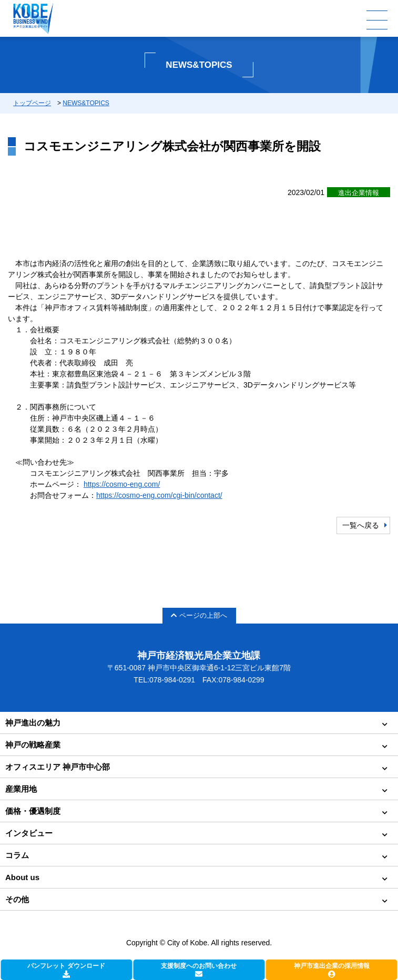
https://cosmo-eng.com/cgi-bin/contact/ (159, 495)
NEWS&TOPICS (86, 103)
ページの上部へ (199, 615)
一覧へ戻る (361, 525)
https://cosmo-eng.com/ (122, 484)
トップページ (32, 103)
